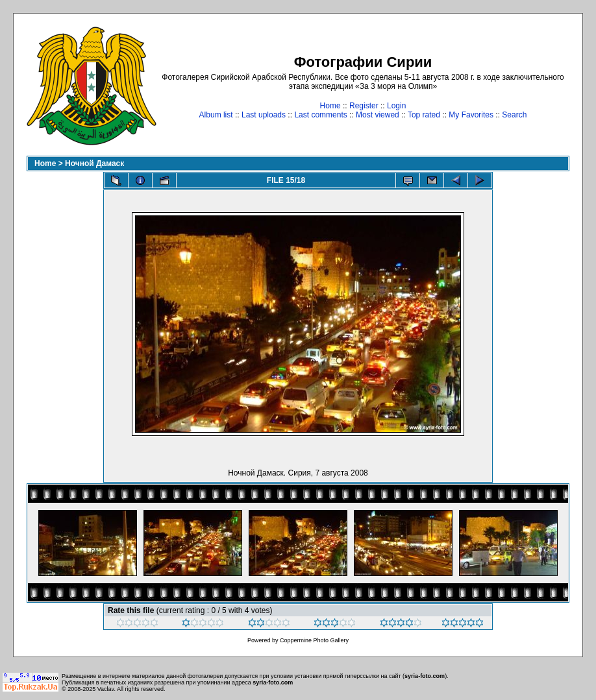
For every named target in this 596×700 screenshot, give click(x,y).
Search (514, 115)
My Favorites (471, 115)
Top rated (424, 115)
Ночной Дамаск (94, 163)
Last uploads (264, 115)
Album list (216, 115)
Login (396, 106)
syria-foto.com (425, 676)
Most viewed (378, 115)
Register (364, 106)
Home (330, 106)
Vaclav (106, 689)
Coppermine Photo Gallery (314, 640)
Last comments (320, 115)
